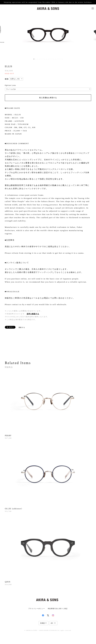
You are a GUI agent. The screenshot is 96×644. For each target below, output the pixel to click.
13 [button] (55, 59)
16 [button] (61, 59)
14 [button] (57, 59)
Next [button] (92, 35)
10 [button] (50, 59)
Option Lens (10, 85)
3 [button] (37, 59)
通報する (22, 327)
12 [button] (54, 59)
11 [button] (52, 59)
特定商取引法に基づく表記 (58, 609)
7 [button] (45, 59)
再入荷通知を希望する (48, 98)
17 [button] (63, 59)
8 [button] (46, 59)
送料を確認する (33, 314)
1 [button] (34, 59)
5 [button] (41, 59)
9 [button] (48, 59)
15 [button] (59, 59)
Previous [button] (4, 35)
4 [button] (39, 59)
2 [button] (36, 59)
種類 (7, 79)
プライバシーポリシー (37, 609)
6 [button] (43, 59)
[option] (48, 35)
